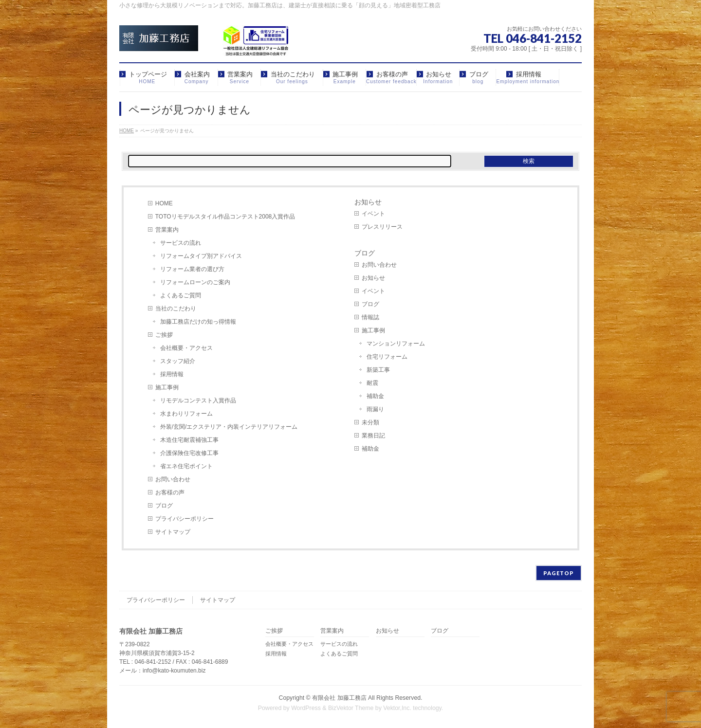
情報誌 (370, 317)
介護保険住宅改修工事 (189, 453)
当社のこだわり (176, 309)
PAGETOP (559, 573)
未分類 (370, 422)
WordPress (306, 708)
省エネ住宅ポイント (186, 466)
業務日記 (373, 436)
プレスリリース (382, 227)
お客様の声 (170, 492)
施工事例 (167, 387)
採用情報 (172, 374)
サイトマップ (173, 532)
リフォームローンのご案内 (195, 282)
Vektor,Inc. (397, 708)
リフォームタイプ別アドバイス (201, 256)
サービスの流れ (181, 243)
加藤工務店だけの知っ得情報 (198, 322)
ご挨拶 (164, 335)
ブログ (164, 506)
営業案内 (167, 230)
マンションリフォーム (396, 344)
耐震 (372, 383)
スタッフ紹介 (178, 361)
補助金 (375, 396)
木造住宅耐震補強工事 (189, 440)
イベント (373, 214)
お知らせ (368, 202)
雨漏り (375, 409)
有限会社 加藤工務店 (339, 698)
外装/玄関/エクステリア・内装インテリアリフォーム (229, 427)
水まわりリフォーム (186, 414)
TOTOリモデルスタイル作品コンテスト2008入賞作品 (225, 217)
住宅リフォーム (387, 357)
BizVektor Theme (351, 708)
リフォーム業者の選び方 (192, 269)
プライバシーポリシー (184, 519)
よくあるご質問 (181, 295)
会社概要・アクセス (186, 348)
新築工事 (378, 370)
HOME (164, 203)
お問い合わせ (173, 479)
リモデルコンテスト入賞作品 (198, 400)
